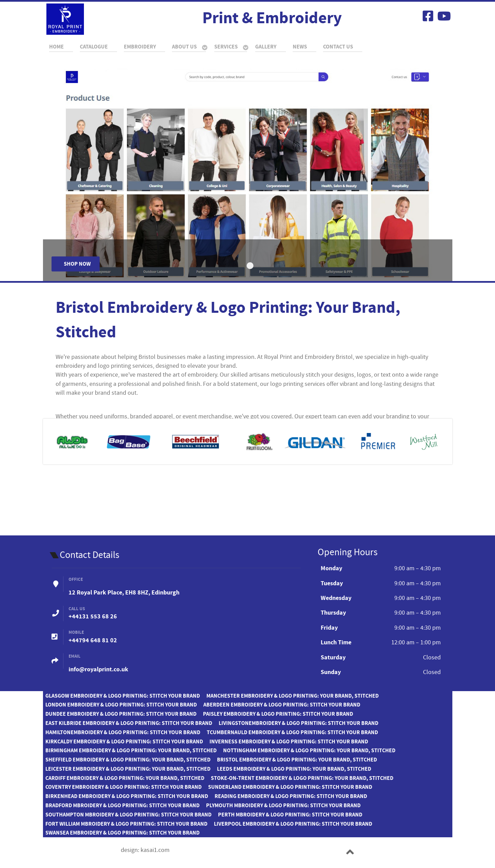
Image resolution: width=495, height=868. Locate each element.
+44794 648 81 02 (93, 640)
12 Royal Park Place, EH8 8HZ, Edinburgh (124, 593)
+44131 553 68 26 (93, 617)
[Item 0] (250, 266)
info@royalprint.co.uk (98, 669)
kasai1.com (155, 850)
